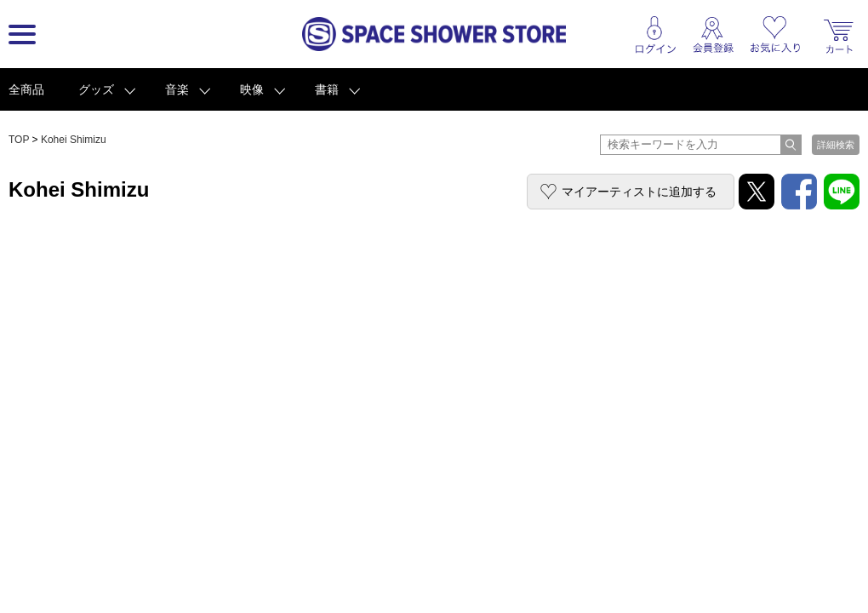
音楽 (177, 89)
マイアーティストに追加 (639, 192)
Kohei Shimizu (74, 140)
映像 (252, 89)
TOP (19, 140)
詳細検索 (836, 145)
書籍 (327, 89)
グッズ (96, 89)
